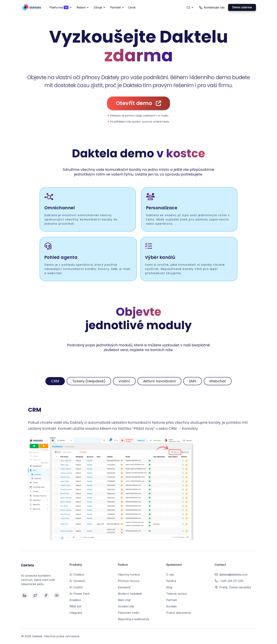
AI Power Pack (80, 594)
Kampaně (124, 587)
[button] (60, 7)
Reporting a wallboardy (133, 619)
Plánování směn (129, 613)
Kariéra (171, 581)
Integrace (76, 613)
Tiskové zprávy (177, 594)
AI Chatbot (77, 575)
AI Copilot (76, 587)
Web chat (124, 600)
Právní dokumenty (179, 613)
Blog (169, 587)
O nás (170, 575)
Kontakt (171, 606)
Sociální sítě (126, 606)
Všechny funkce (129, 575)
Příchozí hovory (129, 581)
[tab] (55, 381)
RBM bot (75, 606)
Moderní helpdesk (130, 594)
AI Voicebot (77, 581)
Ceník (132, 7)
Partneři (172, 600)
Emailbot (75, 600)
